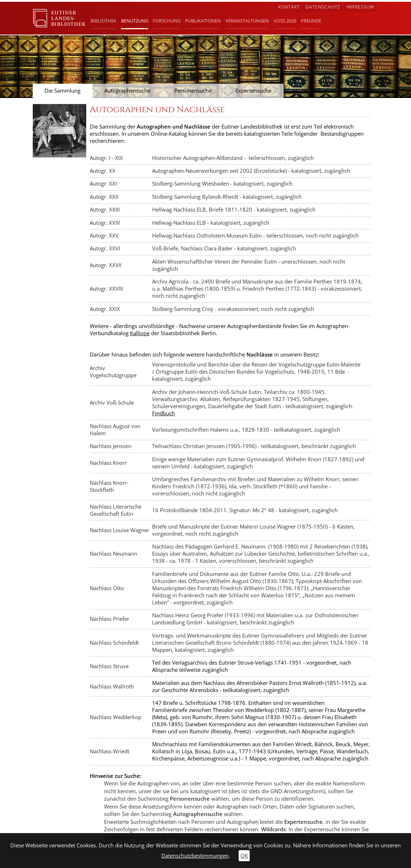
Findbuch (163, 413)
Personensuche (193, 91)
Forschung (167, 21)
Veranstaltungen (247, 21)
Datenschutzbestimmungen (195, 856)
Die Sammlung (63, 91)
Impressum (360, 7)
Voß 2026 (285, 21)
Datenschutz (323, 7)
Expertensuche (253, 91)
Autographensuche (127, 91)
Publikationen (203, 21)
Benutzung (135, 21)
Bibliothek (103, 21)
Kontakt (289, 7)
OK (244, 856)
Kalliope (140, 333)
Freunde (311, 21)
